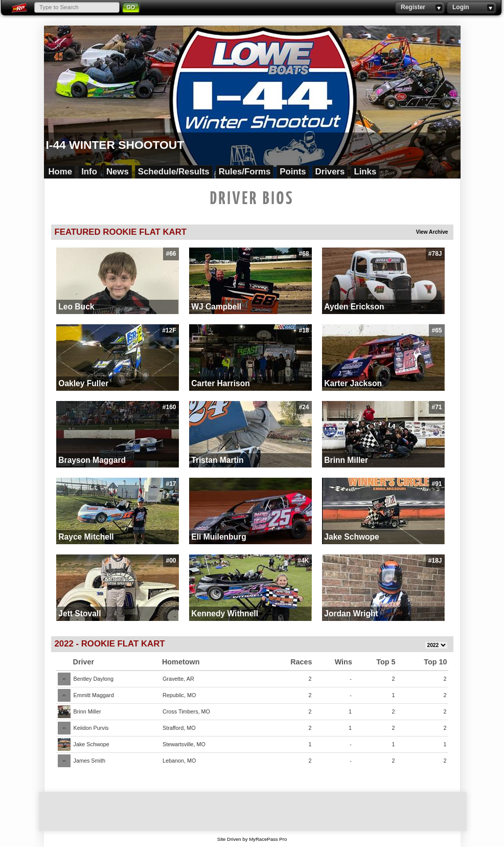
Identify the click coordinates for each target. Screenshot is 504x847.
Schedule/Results (174, 172)
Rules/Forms (245, 172)
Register (420, 8)
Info (89, 172)
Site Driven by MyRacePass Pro (252, 839)
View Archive (432, 232)
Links (365, 172)
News (118, 172)
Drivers (330, 172)
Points (293, 172)
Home (61, 172)
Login (472, 8)
